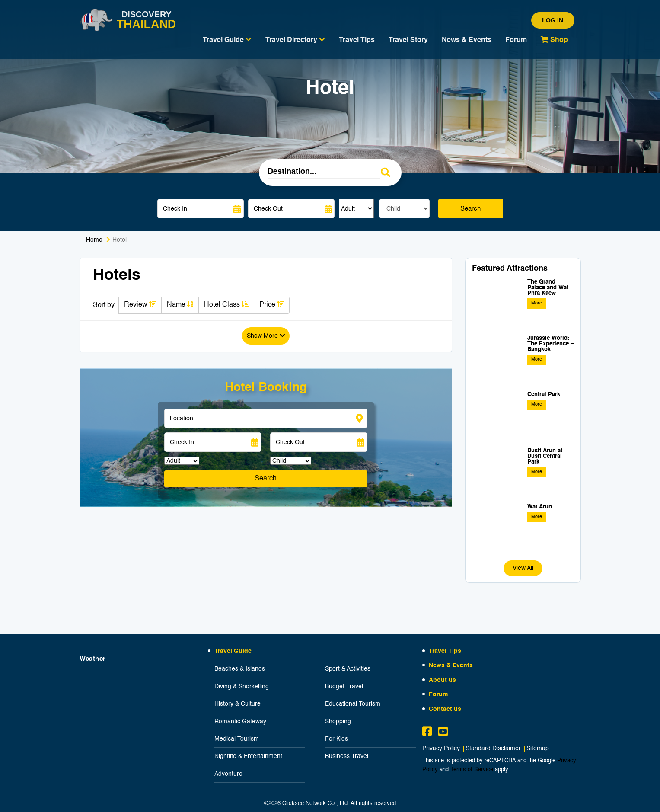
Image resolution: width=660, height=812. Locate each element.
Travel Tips (357, 40)
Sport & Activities (348, 669)
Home (94, 240)
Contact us (445, 709)
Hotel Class (226, 304)
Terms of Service (472, 770)
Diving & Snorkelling (242, 687)
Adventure (228, 774)
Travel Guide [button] (227, 40)
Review (140, 304)
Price (272, 304)
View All (523, 568)
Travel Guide (233, 651)
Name (180, 304)
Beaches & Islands (240, 669)
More (537, 303)
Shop (554, 40)
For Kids (336, 739)
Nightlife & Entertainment (248, 756)
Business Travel (347, 756)
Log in (553, 21)
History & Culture (238, 704)
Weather (93, 659)
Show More (266, 336)
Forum (516, 40)
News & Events (467, 40)
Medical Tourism (237, 739)
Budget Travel (344, 687)
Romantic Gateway (240, 722)
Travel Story (408, 40)
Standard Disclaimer (493, 749)
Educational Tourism (353, 704)
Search (470, 209)
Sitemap (538, 749)
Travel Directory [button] (295, 40)
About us (442, 680)
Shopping (338, 722)
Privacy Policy (441, 749)
